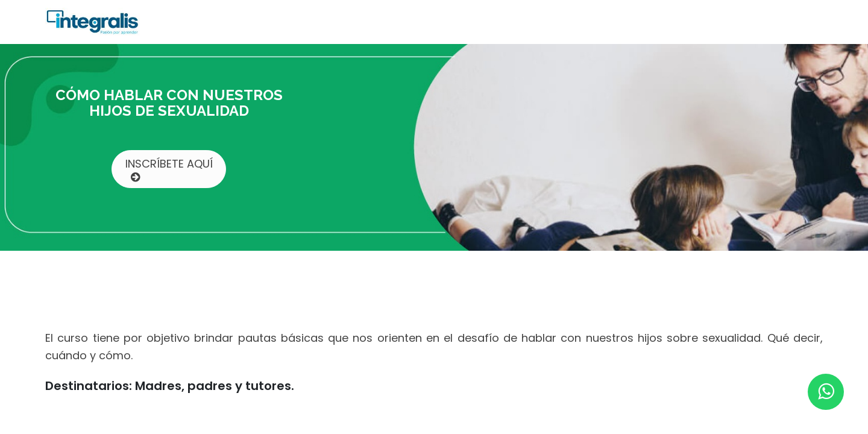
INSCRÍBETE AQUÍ (169, 169)
